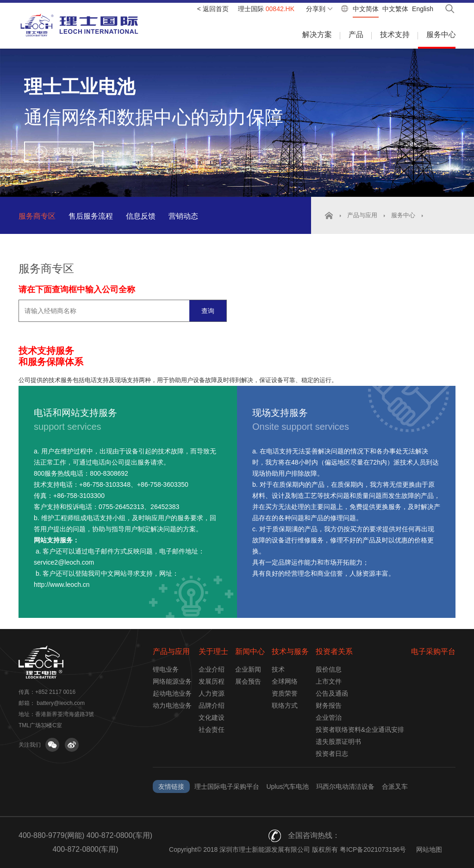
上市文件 (329, 681)
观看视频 (68, 151)
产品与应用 (362, 215)
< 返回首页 (213, 9)
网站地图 (429, 849)
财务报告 (329, 705)
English (423, 9)
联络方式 (285, 705)
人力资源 (212, 693)
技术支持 (395, 35)
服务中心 (441, 35)
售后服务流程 (91, 216)
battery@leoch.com (61, 703)
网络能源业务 (172, 681)
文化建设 (212, 717)
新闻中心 (250, 651)
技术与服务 (290, 651)
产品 (356, 35)
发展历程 (212, 681)
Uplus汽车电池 (287, 786)
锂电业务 (166, 669)
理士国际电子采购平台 (227, 786)
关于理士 (213, 651)
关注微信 (52, 745)
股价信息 (329, 669)
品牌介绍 (212, 705)
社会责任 (212, 730)
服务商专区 (37, 216)
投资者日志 (332, 754)
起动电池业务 (172, 693)
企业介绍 (212, 669)
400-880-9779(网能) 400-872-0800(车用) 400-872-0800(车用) (85, 842)
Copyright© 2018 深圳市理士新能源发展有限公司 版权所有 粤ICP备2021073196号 (287, 849)
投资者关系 (334, 651)
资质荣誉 (285, 693)
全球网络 (285, 681)
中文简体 (366, 9)
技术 (278, 669)
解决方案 (317, 35)
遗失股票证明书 (338, 742)
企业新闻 (248, 669)
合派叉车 (395, 786)
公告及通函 (332, 693)
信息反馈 (141, 216)
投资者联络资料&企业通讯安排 (360, 730)
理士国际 (266, 9)
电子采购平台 (433, 651)
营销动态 (183, 216)
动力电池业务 (172, 705)
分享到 (316, 9)
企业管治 (329, 717)
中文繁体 (395, 9)
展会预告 (248, 681)
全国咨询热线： (314, 835)
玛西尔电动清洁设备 (345, 786)
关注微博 (72, 745)
